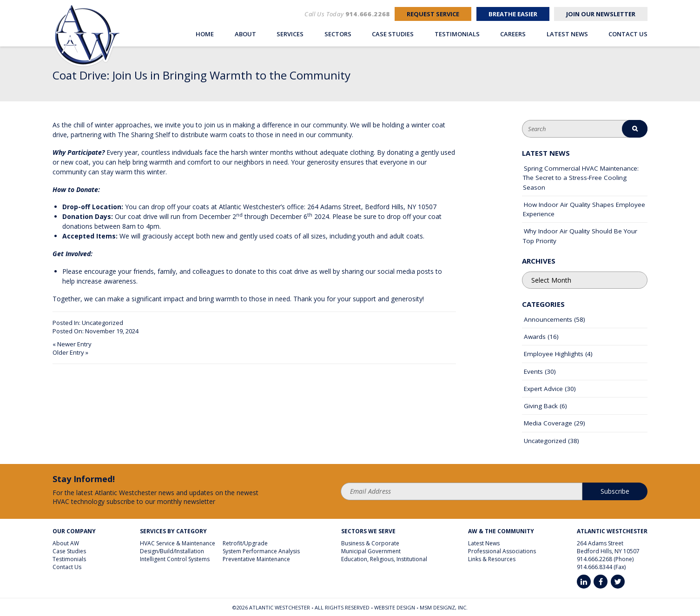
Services (290, 34)
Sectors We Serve (368, 531)
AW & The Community (501, 531)
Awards (535, 337)
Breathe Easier (513, 14)
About (245, 34)
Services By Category (173, 531)
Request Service (433, 14)
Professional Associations (502, 551)
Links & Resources (492, 559)
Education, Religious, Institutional (384, 559)
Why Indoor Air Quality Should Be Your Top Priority (580, 236)
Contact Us (628, 34)
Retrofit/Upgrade (245, 543)
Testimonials (457, 34)
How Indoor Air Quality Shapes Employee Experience (584, 209)
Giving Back (541, 406)
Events (533, 371)
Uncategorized (102, 323)
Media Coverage (548, 423)
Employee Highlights (554, 354)
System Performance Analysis (261, 551)
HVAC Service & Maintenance (178, 543)
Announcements (548, 319)
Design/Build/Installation (172, 551)
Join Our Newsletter (601, 14)
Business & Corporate (370, 543)
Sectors (338, 34)
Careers (513, 34)
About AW (66, 543)
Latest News (567, 34)
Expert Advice (543, 389)
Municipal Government (371, 551)
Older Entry (68, 352)
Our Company (74, 531)
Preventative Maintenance (256, 559)
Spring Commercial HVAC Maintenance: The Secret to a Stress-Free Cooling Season (581, 178)
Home (205, 34)
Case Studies (393, 34)
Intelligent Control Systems (175, 559)
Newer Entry (74, 344)
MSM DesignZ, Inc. (444, 607)
